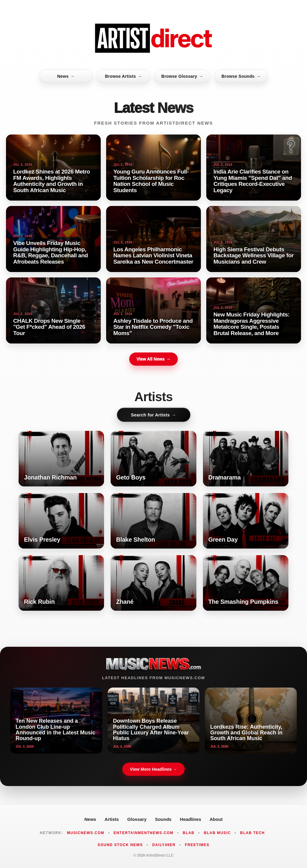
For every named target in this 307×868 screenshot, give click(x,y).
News (66, 76)
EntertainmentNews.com (143, 833)
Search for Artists (153, 415)
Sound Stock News (120, 845)
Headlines (191, 819)
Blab (189, 833)
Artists (112, 819)
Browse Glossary (182, 76)
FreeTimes (197, 845)
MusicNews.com (86, 833)
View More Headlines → (154, 769)
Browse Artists (124, 76)
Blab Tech (252, 833)
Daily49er (164, 845)
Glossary (137, 819)
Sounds (163, 819)
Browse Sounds (241, 76)
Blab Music (217, 833)
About (216, 819)
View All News (153, 359)
